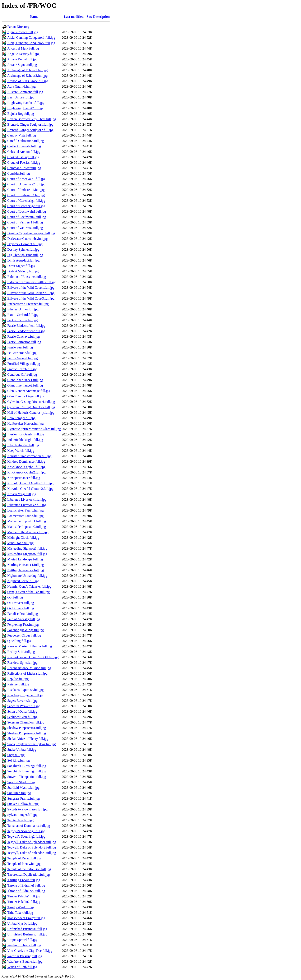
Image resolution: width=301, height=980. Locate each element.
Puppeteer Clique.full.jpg (24, 635)
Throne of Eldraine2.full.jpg (26, 891)
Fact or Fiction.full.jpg (22, 320)
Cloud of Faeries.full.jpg (24, 163)
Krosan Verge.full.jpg (22, 494)
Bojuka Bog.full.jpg (21, 114)
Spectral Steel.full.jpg (22, 782)
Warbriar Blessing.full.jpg (25, 956)
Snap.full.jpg (16, 755)
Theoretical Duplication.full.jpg (29, 875)
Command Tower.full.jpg (24, 168)
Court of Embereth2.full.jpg (26, 195)
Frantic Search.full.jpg (22, 369)
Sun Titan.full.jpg (19, 793)
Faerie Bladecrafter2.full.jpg (26, 331)
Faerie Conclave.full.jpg (24, 336)
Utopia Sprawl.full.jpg (22, 940)
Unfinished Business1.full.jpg (27, 929)
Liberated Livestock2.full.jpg (27, 505)
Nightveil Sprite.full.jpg (23, 581)
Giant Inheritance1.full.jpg (25, 380)
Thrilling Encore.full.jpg (24, 880)
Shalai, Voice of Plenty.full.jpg (28, 739)
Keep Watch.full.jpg (21, 451)
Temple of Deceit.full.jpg (24, 858)
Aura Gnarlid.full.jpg (22, 86)
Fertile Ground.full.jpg (22, 358)
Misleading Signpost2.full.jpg (27, 554)
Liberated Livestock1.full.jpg (27, 500)
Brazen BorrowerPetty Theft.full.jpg (32, 119)
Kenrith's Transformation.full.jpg (29, 456)
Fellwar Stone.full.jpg (22, 353)
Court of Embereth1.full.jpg (26, 190)
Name (34, 17)
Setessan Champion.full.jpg (26, 722)
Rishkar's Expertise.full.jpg (26, 690)
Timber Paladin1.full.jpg (24, 896)
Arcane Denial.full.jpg (22, 59)
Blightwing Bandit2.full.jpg (26, 108)
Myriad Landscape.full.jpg (25, 559)
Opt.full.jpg (15, 597)
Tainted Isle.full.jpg (20, 820)
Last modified (74, 17)
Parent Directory (18, 27)
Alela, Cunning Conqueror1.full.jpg (31, 38)
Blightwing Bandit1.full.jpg (26, 103)
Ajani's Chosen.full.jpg (23, 32)
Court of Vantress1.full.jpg (25, 222)
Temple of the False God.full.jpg (29, 869)
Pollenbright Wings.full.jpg (26, 630)
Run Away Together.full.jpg (26, 695)
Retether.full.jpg (18, 684)
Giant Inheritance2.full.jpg (25, 385)
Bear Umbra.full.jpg (21, 97)
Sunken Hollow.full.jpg (23, 804)
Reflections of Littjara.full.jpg (27, 673)
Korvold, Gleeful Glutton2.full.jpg (30, 489)
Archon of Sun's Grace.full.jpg (28, 81)
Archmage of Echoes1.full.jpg (27, 70)
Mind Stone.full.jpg (20, 543)
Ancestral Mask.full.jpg (23, 48)
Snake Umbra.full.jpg (22, 750)
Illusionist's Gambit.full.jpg (26, 434)
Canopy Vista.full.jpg (22, 135)
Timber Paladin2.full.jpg (24, 902)
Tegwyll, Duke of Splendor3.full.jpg (32, 853)
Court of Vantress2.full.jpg (25, 228)
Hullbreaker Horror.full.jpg (26, 423)
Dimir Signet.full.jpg (21, 266)
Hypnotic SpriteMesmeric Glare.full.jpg (34, 429)
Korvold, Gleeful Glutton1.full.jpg (30, 483)
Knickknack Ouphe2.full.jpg (26, 472)
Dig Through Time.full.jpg (25, 255)
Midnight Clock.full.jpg (23, 538)
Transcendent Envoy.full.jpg (26, 918)
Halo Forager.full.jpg (21, 418)
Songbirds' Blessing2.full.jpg (27, 771)
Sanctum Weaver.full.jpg (24, 706)
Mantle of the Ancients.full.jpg (28, 532)
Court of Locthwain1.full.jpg (27, 211)
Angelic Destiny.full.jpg (23, 54)
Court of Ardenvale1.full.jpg (26, 179)
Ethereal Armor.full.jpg (23, 309)
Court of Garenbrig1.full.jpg (26, 201)
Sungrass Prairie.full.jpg (24, 798)
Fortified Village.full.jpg (24, 364)
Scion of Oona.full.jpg (22, 711)
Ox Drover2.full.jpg (21, 608)
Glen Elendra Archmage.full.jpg (29, 391)
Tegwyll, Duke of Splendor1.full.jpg (32, 842)
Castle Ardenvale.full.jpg (24, 146)
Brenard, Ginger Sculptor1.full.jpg (30, 124)
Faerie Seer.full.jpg (20, 347)
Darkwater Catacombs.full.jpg (27, 239)
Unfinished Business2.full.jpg (27, 934)
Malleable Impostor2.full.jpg (27, 527)
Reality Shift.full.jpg (21, 652)
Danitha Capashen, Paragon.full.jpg (31, 233)
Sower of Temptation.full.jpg (27, 777)
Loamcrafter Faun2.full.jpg (26, 516)
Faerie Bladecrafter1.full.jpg (26, 326)
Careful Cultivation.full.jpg (26, 141)
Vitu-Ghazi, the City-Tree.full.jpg (30, 951)
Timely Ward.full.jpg (21, 907)
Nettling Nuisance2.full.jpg (26, 570)
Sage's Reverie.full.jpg (22, 701)
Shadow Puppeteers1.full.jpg (27, 728)
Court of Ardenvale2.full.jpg (26, 184)
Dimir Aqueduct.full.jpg (23, 260)
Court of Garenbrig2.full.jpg (26, 206)
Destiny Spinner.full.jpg (23, 249)
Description (101, 17)
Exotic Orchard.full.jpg (23, 315)
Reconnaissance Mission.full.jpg (29, 668)
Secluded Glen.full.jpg (22, 717)
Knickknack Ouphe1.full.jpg (26, 467)
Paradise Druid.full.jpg (23, 614)
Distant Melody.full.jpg (23, 271)
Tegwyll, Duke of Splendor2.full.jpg (32, 847)
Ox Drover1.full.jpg (21, 603)
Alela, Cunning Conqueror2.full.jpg (31, 43)
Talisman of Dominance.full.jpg (29, 826)
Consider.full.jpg (19, 173)
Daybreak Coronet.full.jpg (25, 244)
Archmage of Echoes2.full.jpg (27, 76)
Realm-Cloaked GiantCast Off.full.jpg (33, 657)
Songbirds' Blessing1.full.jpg (27, 766)
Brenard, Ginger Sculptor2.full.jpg (30, 130)
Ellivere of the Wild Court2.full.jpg (31, 293)
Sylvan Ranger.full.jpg (22, 815)
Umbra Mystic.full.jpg (22, 923)
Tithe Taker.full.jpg (20, 913)
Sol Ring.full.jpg (18, 760)
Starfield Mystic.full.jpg (23, 788)
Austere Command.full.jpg (25, 92)
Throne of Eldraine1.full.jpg (26, 885)
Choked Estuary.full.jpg (23, 157)
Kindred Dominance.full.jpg (26, 461)
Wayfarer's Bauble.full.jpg (25, 961)
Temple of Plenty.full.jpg (24, 864)
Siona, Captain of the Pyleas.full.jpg (32, 744)
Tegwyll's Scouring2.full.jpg (26, 836)
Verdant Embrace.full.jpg (24, 945)
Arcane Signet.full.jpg (22, 65)
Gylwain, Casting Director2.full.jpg (31, 407)
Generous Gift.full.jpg (22, 375)
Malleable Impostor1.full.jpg (27, 521)
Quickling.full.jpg (19, 641)
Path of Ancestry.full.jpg (24, 619)
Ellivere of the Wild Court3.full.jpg (31, 298)
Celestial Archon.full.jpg (24, 152)
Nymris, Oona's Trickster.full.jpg (29, 586)
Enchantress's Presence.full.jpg (28, 304)
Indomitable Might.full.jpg (25, 440)
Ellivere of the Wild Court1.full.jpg (31, 288)
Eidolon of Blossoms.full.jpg (27, 277)
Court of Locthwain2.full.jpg (27, 217)
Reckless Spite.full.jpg (22, 663)
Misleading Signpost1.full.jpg (27, 548)
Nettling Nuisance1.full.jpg (26, 565)
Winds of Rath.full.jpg (22, 967)
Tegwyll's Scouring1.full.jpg (26, 831)
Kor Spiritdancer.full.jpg (24, 478)
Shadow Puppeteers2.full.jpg (27, 733)
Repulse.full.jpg (18, 679)
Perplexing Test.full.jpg (23, 625)
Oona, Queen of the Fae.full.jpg (29, 592)
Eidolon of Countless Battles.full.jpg (32, 282)
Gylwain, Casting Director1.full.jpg (31, 402)
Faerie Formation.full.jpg (24, 342)
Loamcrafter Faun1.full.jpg (26, 510)
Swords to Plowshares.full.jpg (27, 809)
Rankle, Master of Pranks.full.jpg (30, 646)
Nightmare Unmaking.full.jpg (27, 576)
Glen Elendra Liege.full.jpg (26, 396)
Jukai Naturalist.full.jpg (23, 445)
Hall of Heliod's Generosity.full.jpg (31, 413)
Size (89, 17)
